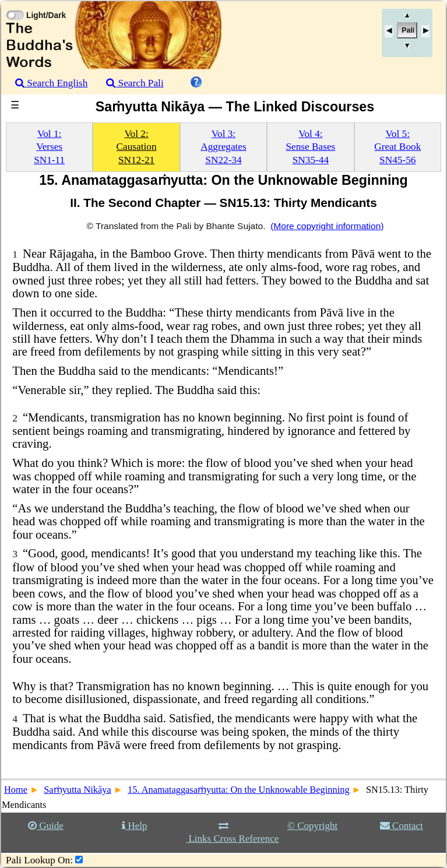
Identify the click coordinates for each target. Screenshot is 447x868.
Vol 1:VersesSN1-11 (49, 147)
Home (16, 790)
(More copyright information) (327, 226)
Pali (408, 30)
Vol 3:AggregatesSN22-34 (223, 147)
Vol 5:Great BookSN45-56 (397, 147)
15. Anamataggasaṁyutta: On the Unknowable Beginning (239, 790)
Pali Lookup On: (39, 860)
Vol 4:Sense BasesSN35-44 (310, 147)
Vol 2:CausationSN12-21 (137, 147)
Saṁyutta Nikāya (78, 790)
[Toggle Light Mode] (15, 5)
